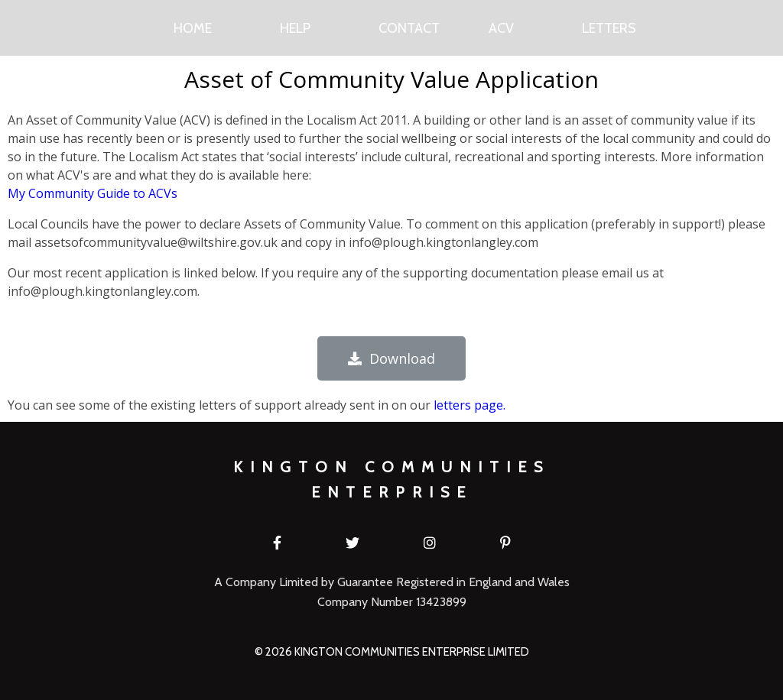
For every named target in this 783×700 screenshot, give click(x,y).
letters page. (469, 405)
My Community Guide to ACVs (93, 193)
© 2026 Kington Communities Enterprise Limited (392, 652)
